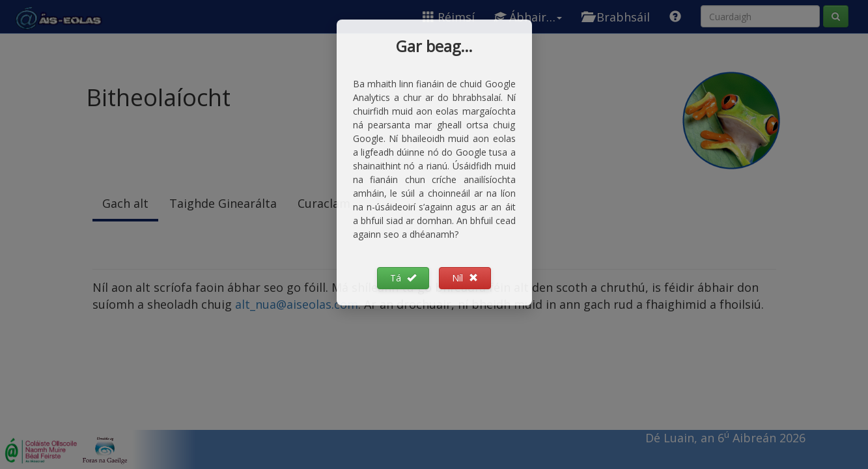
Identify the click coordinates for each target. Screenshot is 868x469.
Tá (403, 278)
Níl (465, 278)
